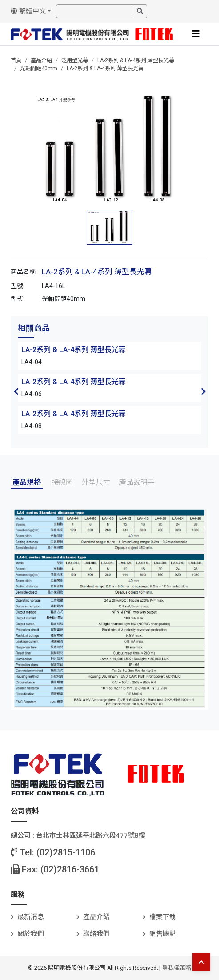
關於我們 (31, 934)
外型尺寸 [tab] (96, 482)
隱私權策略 (177, 968)
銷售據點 (163, 934)
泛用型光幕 (75, 60)
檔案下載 (163, 917)
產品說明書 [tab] (137, 482)
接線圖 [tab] (62, 482)
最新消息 (31, 917)
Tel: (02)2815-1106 (53, 852)
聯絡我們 (96, 934)
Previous (16, 391)
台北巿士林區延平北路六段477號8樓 (91, 835)
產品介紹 (41, 60)
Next (203, 391)
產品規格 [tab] (27, 482)
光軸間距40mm (39, 68)
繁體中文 (28, 11)
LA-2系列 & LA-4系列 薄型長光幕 (136, 60)
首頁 (16, 60)
